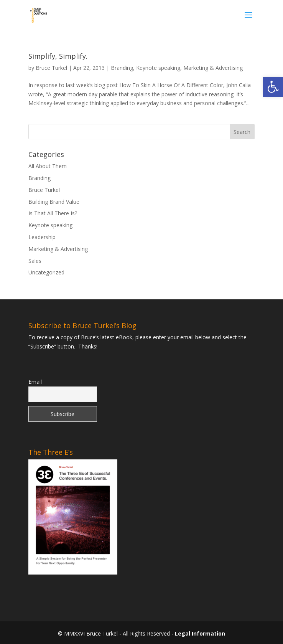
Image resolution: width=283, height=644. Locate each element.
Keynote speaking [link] (158, 68)
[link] (273, 87)
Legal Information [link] (200, 633)
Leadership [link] (42, 237)
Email (35, 382)
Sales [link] (35, 261)
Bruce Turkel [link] (51, 68)
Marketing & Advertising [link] (213, 68)
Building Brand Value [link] (54, 202)
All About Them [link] (48, 166)
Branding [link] (122, 68)
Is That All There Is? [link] (53, 213)
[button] (248, 20)
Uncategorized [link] (46, 272)
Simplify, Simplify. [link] (58, 56)
